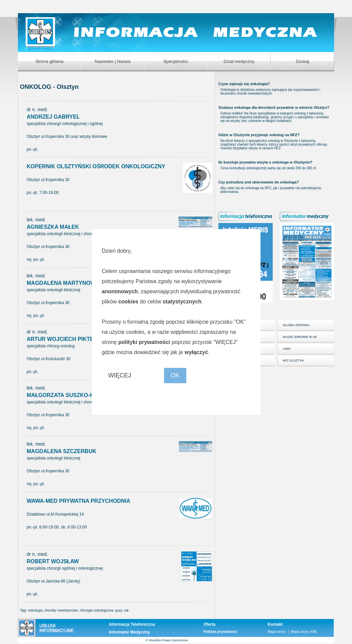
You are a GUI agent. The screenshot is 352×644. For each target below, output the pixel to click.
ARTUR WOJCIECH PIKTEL (62, 339)
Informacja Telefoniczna (132, 624)
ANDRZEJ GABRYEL (53, 117)
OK (175, 375)
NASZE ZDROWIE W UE (300, 337)
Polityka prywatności (220, 632)
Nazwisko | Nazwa (113, 61)
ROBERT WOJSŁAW (53, 561)
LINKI (287, 349)
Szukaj (302, 61)
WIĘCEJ (120, 375)
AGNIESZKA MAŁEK (53, 227)
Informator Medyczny (129, 632)
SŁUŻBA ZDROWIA (296, 325)
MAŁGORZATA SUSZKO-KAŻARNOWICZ (79, 395)
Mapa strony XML (304, 632)
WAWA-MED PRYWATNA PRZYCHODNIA (78, 501)
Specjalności (176, 61)
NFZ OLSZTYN (293, 361)
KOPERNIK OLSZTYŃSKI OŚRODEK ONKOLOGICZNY (96, 166)
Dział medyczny (239, 61)
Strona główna (49, 61)
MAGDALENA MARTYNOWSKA (67, 283)
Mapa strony (277, 632)
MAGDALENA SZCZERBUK (62, 451)
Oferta (209, 624)
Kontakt (275, 624)
